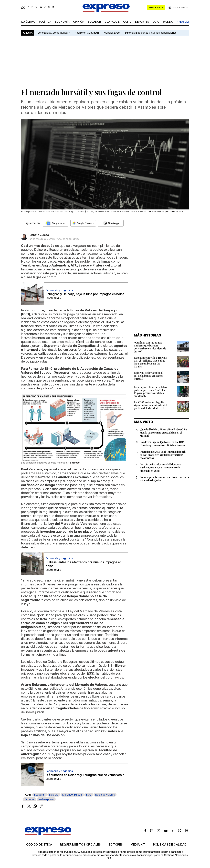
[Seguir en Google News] (55, 223)
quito (127, 22)
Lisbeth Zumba (39, 235)
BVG (89, 795)
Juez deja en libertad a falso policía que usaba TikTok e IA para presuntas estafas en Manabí (150, 391)
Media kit (138, 845)
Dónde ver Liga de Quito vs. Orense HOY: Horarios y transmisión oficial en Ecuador (163, 444)
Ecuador (94, 22)
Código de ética (39, 845)
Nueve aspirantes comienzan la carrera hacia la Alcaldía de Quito (164, 479)
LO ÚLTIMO (28, 22)
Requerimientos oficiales (80, 845)
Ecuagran (40, 795)
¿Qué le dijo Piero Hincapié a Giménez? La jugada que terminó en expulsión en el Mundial (163, 432)
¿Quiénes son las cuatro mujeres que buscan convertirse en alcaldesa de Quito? (150, 347)
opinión (79, 22)
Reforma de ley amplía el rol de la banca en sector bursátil (149, 376)
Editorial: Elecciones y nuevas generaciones (151, 33)
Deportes (142, 22)
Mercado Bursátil (72, 795)
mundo (168, 22)
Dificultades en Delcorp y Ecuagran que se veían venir (85, 775)
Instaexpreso (46, 799)
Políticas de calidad (170, 845)
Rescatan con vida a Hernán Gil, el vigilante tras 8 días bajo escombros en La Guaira (151, 362)
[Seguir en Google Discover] (83, 223)
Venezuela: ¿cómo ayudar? (54, 33)
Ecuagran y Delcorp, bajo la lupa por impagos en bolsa (85, 294)
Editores (116, 845)
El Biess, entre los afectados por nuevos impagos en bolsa (84, 564)
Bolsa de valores (105, 795)
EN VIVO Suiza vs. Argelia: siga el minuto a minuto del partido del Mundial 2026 (150, 405)
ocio (156, 22)
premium (183, 22)
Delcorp (54, 795)
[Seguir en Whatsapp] (111, 223)
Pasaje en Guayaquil (87, 33)
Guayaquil (112, 22)
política (45, 22)
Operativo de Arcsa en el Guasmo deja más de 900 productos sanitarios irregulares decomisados (163, 455)
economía (62, 22)
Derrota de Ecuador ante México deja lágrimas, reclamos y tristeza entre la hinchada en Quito (160, 467)
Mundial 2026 (112, 33)
